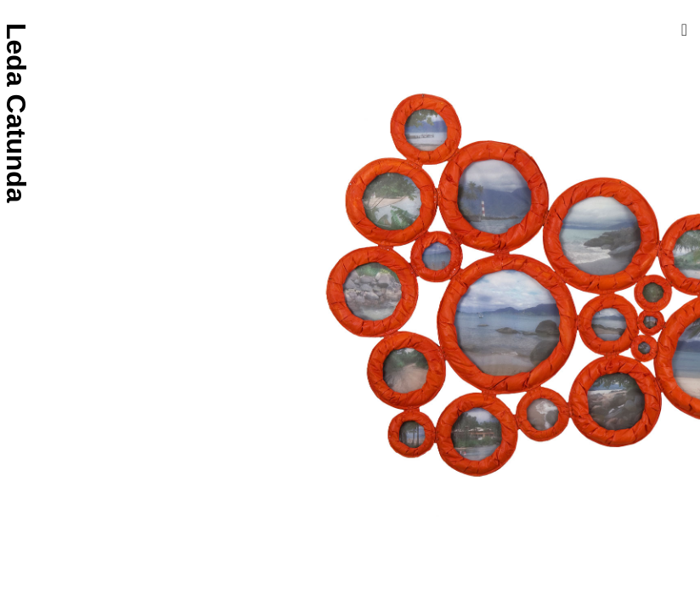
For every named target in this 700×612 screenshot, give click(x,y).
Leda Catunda (16, 113)
